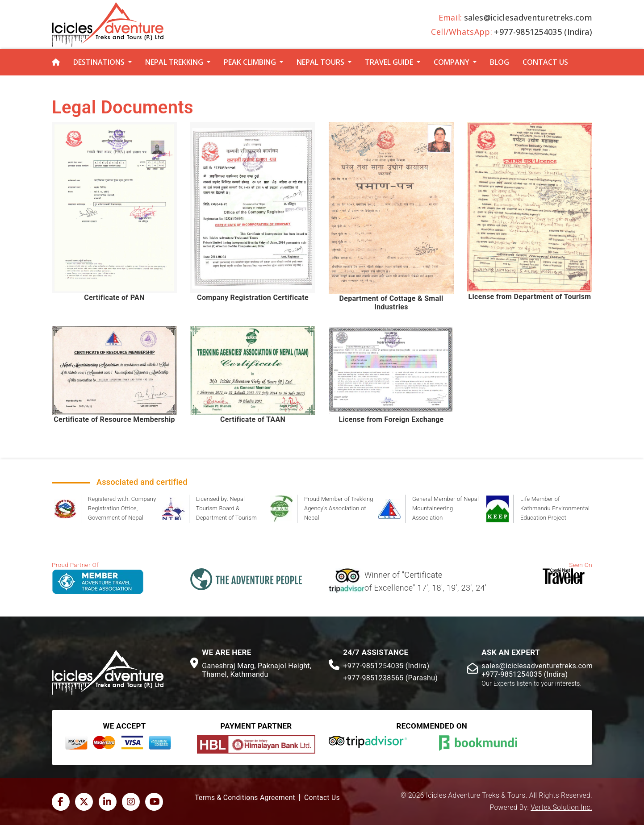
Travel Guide (389, 62)
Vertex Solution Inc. (561, 808)
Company (452, 62)
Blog (500, 62)
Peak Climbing (250, 62)
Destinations (99, 62)
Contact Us (545, 62)
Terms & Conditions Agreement (245, 798)
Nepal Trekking (174, 62)
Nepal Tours (320, 62)
